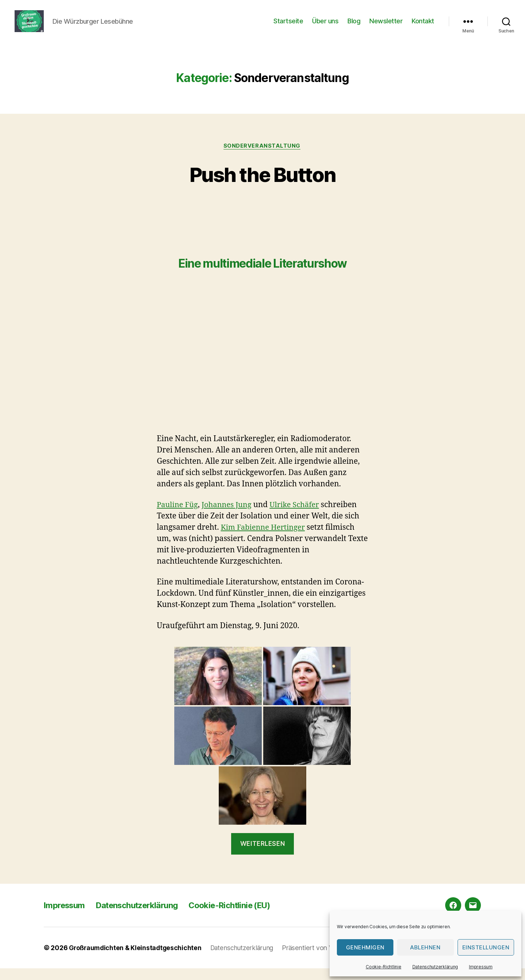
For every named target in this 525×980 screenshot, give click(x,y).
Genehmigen (365, 947)
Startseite (288, 26)
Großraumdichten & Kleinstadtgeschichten (137, 959)
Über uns (325, 26)
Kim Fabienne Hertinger (265, 539)
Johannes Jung (230, 516)
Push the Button (262, 185)
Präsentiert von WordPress (327, 959)
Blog (354, 26)
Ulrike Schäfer (300, 516)
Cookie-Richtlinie (383, 967)
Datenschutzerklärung (435, 967)
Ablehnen (425, 947)
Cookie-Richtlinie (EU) (247, 917)
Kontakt (423, 26)
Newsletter (386, 26)
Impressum (481, 967)
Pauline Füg (178, 516)
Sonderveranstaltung (262, 157)
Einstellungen (486, 947)
